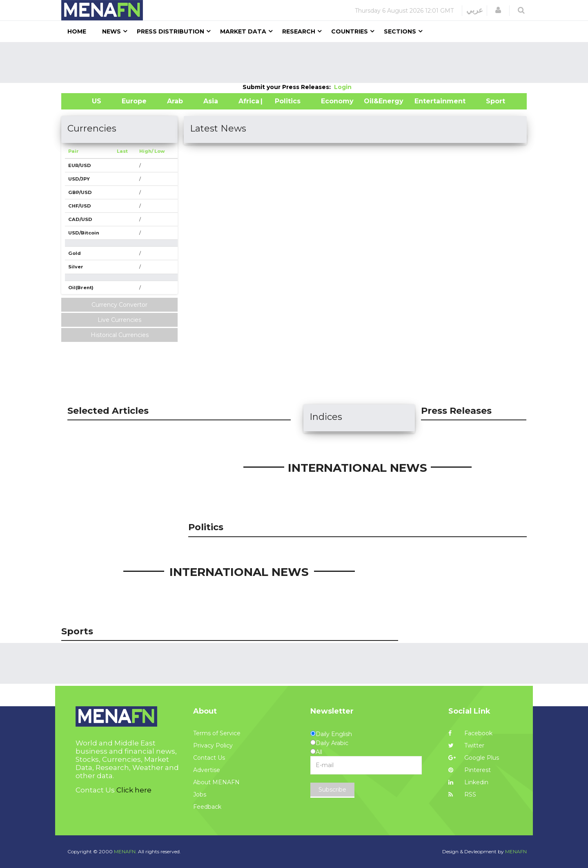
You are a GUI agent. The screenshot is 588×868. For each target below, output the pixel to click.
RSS (462, 794)
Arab (175, 101)
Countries (350, 31)
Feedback (207, 807)
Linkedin (468, 782)
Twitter (466, 745)
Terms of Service (217, 733)
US (86, 101)
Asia (211, 101)
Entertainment (428, 101)
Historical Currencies (120, 335)
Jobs (200, 794)
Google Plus (474, 758)
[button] (498, 10)
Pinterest (470, 770)
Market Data (243, 31)
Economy (337, 101)
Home (77, 31)
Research (299, 31)
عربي (475, 10)
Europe (134, 101)
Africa (248, 101)
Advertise (207, 770)
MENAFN (516, 851)
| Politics (286, 101)
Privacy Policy (213, 745)
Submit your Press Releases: (288, 87)
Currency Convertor (119, 305)
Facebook (470, 733)
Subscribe (332, 790)
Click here (134, 790)
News (111, 31)
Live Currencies (119, 320)
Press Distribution (170, 31)
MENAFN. (125, 851)
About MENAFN (216, 782)
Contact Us (209, 758)
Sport (490, 101)
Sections (400, 31)
